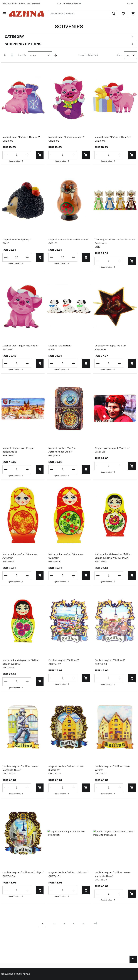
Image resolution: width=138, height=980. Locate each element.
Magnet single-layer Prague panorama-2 (19, 450)
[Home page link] (28, 13)
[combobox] (84, 13)
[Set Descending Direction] (56, 55)
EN (130, 4)
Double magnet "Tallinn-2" (110, 660)
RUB (69, 4)
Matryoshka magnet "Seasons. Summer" (66, 556)
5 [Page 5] (84, 924)
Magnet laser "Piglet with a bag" (21, 136)
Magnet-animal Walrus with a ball (68, 239)
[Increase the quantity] (26, 154)
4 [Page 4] (74, 924)
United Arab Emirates (29, 4)
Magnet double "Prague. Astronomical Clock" (62, 450)
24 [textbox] (128, 55)
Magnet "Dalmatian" (60, 345)
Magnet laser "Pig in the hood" (20, 345)
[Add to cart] (35, 154)
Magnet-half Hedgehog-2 (17, 239)
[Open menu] (5, 13)
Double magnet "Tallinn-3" (64, 660)
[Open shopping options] (69, 44)
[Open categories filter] (69, 36)
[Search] (114, 13)
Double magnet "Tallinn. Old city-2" (22, 875)
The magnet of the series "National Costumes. (115, 241)
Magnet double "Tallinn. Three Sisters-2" (66, 768)
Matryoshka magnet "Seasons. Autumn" (20, 556)
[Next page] (96, 924)
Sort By (22, 54)
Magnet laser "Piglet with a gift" (113, 136)
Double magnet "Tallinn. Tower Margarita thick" (21, 768)
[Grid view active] (5, 55)
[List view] (12, 55)
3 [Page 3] (64, 924)
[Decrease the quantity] (6, 154)
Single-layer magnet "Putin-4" (112, 448)
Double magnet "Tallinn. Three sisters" (112, 768)
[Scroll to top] (133, 959)
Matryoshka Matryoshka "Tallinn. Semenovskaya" (22, 662)
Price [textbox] (33, 55)
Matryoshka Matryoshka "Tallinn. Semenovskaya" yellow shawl (114, 556)
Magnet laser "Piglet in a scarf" (66, 136)
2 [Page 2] (55, 924)
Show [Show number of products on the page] (119, 54)
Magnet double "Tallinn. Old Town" (69, 873)
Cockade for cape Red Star (110, 345)
